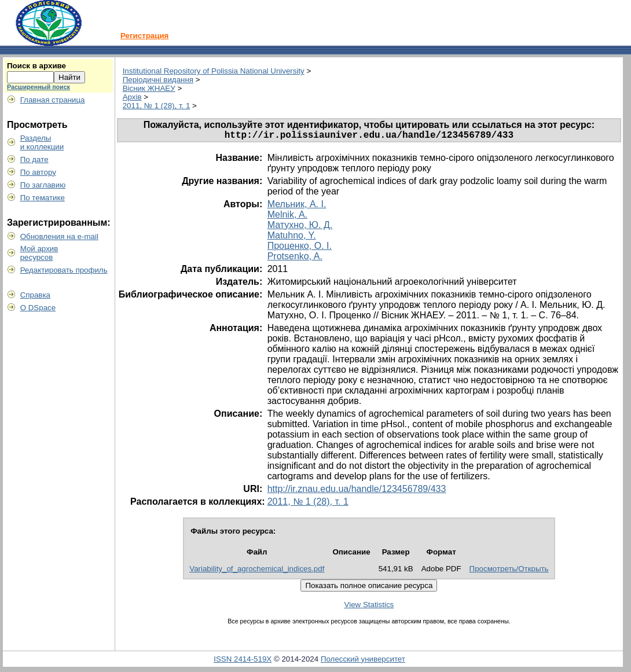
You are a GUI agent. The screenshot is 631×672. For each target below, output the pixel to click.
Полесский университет (363, 661)
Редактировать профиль (64, 270)
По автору (38, 172)
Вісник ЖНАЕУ (149, 88)
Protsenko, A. (295, 258)
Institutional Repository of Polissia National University (214, 71)
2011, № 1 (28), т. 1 (157, 106)
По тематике (43, 198)
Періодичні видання (158, 80)
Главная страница (53, 100)
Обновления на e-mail (59, 236)
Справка (35, 295)
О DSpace (38, 308)
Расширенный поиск (38, 87)
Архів (132, 97)
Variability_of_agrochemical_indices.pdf (257, 571)
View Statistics (369, 607)
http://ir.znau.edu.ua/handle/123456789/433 (357, 491)
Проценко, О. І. (300, 248)
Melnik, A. (287, 217)
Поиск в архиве (36, 66)
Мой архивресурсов (39, 253)
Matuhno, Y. (292, 238)
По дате (34, 159)
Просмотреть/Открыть (509, 571)
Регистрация (144, 36)
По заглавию (43, 185)
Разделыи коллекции (42, 142)
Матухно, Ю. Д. (300, 227)
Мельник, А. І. (297, 206)
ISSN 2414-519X (243, 661)
